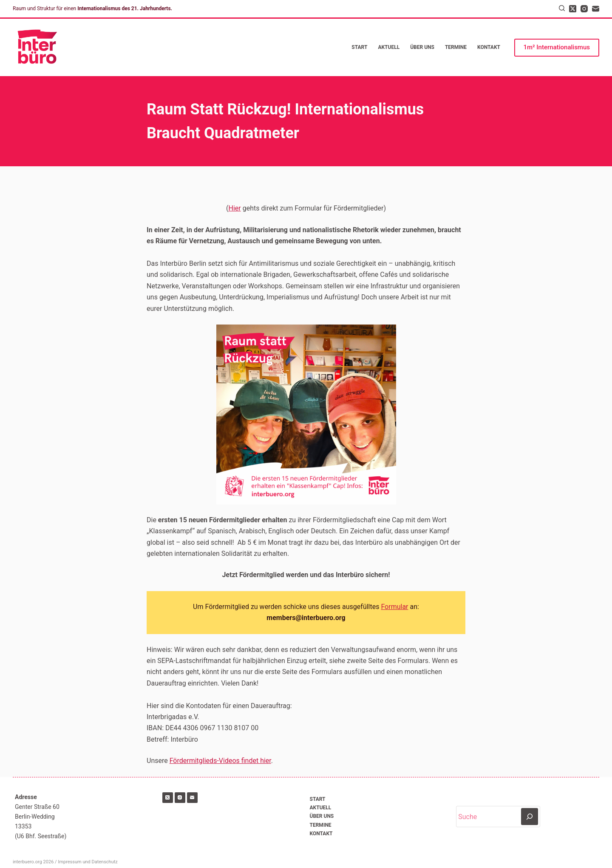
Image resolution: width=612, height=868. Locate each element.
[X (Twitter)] (573, 9)
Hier (235, 208)
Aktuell (389, 47)
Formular (394, 607)
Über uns (422, 47)
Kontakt (489, 47)
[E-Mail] (596, 9)
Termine (456, 47)
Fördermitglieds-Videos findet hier (220, 761)
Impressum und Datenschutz (88, 862)
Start (359, 47)
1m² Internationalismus (557, 47)
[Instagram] (584, 9)
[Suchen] (562, 8)
